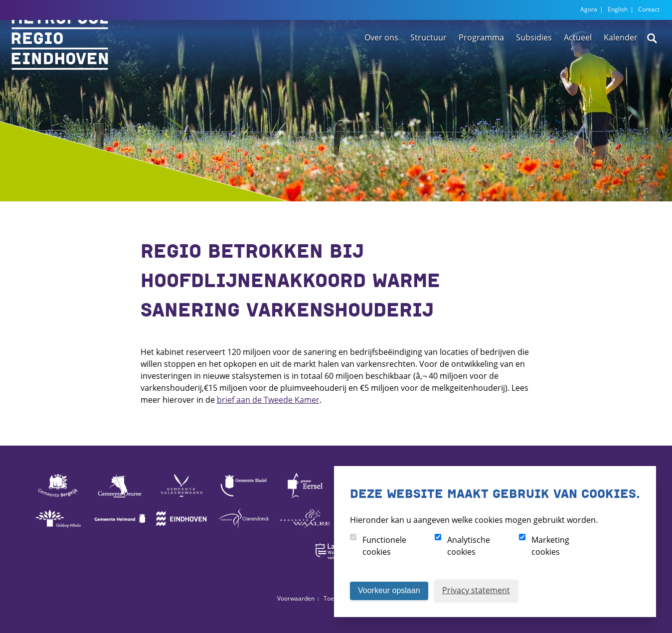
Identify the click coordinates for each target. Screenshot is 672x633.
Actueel (578, 66)
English (618, 9)
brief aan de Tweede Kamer (268, 400)
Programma (481, 66)
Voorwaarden (296, 598)
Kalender (621, 66)
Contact (649, 9)
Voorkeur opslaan (389, 590)
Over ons (381, 66)
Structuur (428, 66)
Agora (589, 9)
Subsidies (534, 66)
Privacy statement (476, 590)
